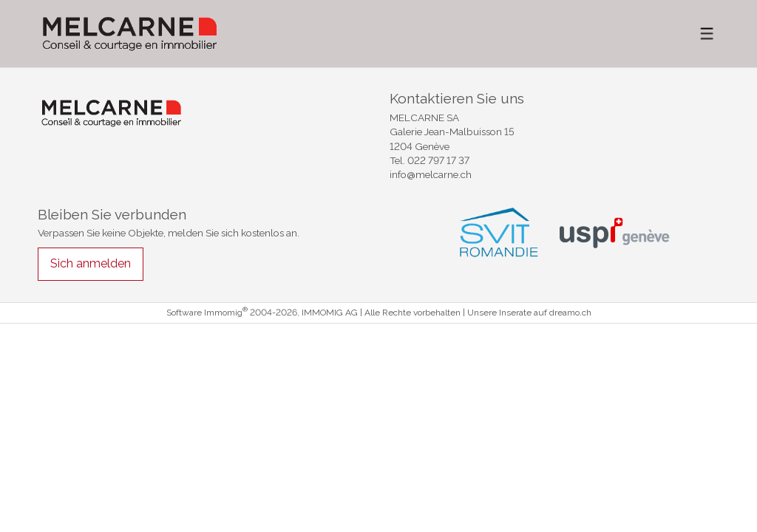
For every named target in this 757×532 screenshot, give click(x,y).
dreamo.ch (570, 313)
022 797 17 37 (438, 160)
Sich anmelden (91, 263)
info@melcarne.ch (431, 174)
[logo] (130, 33)
